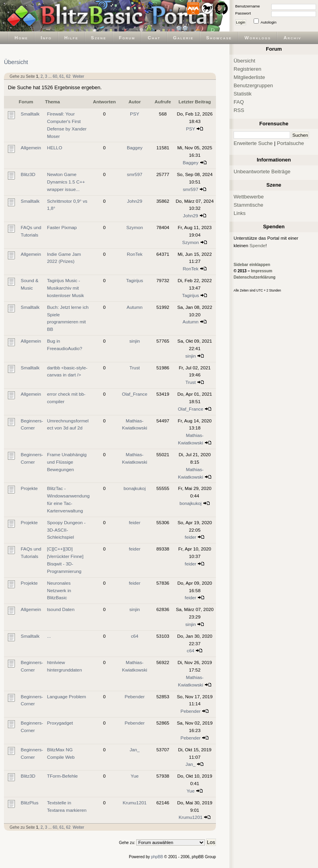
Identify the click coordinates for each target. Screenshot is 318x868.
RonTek (135, 254)
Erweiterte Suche (253, 143)
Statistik (243, 94)
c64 (134, 636)
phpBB (157, 857)
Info (46, 38)
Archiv (292, 38)
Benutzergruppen (253, 85)
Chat (154, 38)
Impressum (261, 271)
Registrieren (248, 69)
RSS (239, 110)
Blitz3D (28, 174)
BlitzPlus (30, 803)
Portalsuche (290, 143)
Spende (258, 245)
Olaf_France (135, 394)
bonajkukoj (135, 488)
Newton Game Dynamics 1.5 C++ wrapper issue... (66, 182)
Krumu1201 (134, 803)
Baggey (135, 148)
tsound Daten (61, 609)
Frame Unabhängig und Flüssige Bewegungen (67, 462)
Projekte (29, 488)
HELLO (55, 148)
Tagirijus (134, 280)
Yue (135, 776)
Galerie (183, 38)
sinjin (134, 341)
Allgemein (31, 148)
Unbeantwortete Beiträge (262, 172)
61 (61, 76)
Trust (135, 368)
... (49, 636)
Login (241, 22)
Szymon (135, 227)
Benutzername (248, 6)
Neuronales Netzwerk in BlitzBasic (59, 590)
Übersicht (16, 62)
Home (21, 38)
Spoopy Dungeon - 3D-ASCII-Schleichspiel (66, 530)
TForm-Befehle (62, 776)
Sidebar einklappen (252, 265)
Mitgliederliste (249, 77)
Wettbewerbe (249, 197)
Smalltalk (30, 114)
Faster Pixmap (62, 227)
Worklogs (258, 38)
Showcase (219, 38)
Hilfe (71, 38)
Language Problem (67, 696)
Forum (127, 38)
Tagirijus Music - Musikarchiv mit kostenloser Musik (66, 288)
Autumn (135, 307)
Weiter (78, 76)
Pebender (134, 696)
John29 (135, 201)
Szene (99, 38)
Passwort (243, 13)
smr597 (134, 174)
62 (68, 76)
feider (134, 522)
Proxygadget (60, 723)
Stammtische (249, 205)
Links (240, 213)
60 (55, 76)
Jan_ (135, 750)
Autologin (269, 22)
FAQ (239, 102)
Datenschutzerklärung (255, 277)
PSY (135, 114)
